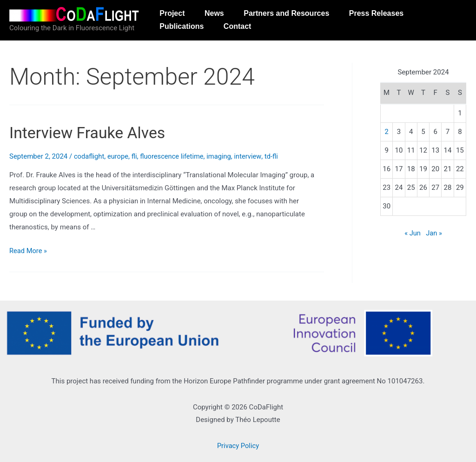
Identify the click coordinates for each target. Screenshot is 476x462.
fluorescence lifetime (174, 156)
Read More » (29, 251)
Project (174, 15)
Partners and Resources (295, 15)
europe (119, 156)
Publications (183, 46)
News (219, 15)
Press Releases (388, 15)
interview (251, 156)
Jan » (434, 233)
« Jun (412, 233)
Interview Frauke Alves (90, 133)
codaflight (89, 156)
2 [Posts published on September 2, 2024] (386, 132)
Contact (243, 46)
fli (135, 156)
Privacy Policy (238, 446)
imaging (222, 156)
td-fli (275, 156)
